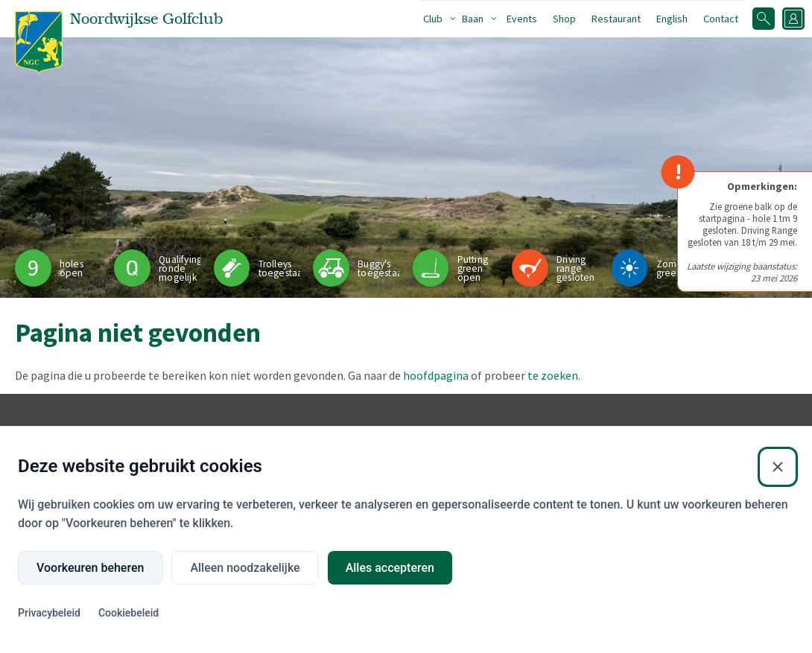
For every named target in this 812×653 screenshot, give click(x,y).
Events (522, 19)
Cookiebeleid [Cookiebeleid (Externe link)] (129, 613)
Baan (473, 19)
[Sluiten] (778, 467)
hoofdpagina (436, 375)
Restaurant (616, 19)
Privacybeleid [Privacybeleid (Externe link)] (49, 613)
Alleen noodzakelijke (245, 568)
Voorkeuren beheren (90, 568)
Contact (721, 19)
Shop (564, 19)
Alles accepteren (390, 568)
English (672, 19)
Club (433, 19)
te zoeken (553, 375)
